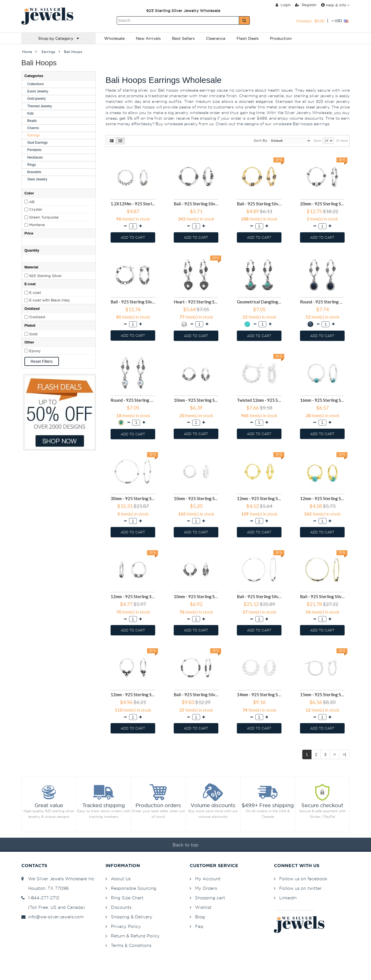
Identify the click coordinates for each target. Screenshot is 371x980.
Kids (30, 113)
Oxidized (37, 317)
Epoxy (35, 351)
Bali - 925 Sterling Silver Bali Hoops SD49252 (196, 204)
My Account (208, 879)
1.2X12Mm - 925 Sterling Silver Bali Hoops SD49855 (133, 204)
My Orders (206, 888)
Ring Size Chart (127, 898)
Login (283, 5)
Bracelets (34, 172)
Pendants (34, 150)
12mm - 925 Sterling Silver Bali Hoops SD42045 (322, 498)
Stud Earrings (37, 143)
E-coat (35, 292)
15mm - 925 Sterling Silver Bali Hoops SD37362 (322, 695)
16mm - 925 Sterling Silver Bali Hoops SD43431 (322, 400)
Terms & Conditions (131, 945)
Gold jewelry (36, 99)
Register (306, 5)
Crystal (36, 209)
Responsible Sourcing (134, 888)
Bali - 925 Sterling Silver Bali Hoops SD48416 (133, 302)
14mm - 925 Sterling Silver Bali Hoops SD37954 (259, 695)
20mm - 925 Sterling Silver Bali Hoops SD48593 (322, 204)
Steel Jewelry (37, 179)
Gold (33, 334)
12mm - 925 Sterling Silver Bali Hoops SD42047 (259, 498)
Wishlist (203, 907)
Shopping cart (210, 898)
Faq (199, 926)
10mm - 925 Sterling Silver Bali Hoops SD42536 (196, 498)
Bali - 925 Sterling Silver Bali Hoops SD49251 (259, 204)
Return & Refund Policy (135, 936)
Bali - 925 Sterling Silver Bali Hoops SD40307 (322, 596)
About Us (121, 879)
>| (344, 754)
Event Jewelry (38, 91)
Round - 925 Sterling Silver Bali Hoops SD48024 (133, 400)
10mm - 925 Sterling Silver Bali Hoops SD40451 (196, 596)
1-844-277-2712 (40, 898)
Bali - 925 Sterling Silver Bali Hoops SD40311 (259, 596)
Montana (37, 225)
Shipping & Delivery (132, 917)
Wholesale (114, 38)
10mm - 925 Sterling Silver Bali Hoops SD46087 (196, 400)
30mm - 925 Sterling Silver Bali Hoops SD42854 (133, 498)
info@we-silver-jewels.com (52, 917)
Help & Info (335, 5)
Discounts (121, 907)
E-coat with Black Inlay (50, 300)
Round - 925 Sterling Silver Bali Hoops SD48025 (322, 302)
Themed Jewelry (40, 106)
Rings (32, 165)
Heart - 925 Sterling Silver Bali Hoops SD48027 (196, 302)
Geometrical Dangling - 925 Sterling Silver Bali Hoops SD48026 (259, 302)
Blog (200, 917)
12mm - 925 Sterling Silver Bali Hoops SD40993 (133, 596)
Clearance (216, 38)
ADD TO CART (133, 237)
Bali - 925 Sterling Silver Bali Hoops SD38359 (196, 695)
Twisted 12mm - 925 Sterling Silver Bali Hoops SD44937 (259, 400)
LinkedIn (288, 898)
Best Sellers (183, 38)
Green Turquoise (44, 217)
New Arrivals (148, 38)
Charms (33, 128)
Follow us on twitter (300, 888)
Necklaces (35, 157)
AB (32, 202)
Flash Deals (248, 38)
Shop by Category (59, 38)
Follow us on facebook (303, 879)
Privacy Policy (126, 926)
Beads (32, 121)
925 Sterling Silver (45, 276)
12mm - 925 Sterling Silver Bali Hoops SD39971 (133, 695)
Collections (36, 84)
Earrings (34, 135)
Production (281, 38)
